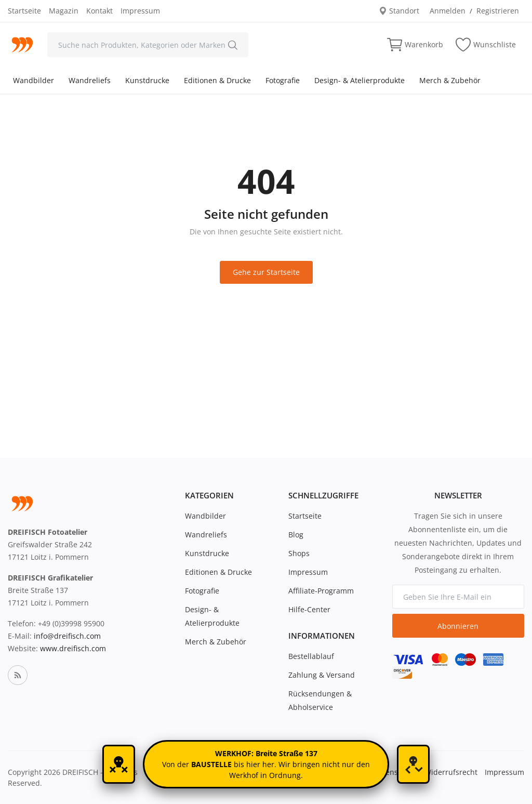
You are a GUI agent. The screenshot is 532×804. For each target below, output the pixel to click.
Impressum (140, 11)
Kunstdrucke (147, 80)
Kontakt (99, 11)
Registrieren (498, 11)
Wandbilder (34, 80)
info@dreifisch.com (67, 636)
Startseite (24, 11)
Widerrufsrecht (451, 772)
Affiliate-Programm (321, 591)
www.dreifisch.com (73, 648)
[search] (233, 45)
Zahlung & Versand (322, 675)
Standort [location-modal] (399, 11)
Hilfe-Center (309, 609)
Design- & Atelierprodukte (360, 80)
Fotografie (283, 80)
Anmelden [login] (448, 11)
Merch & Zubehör (450, 80)
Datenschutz (395, 772)
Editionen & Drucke (217, 80)
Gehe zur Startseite (266, 272)
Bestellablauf (311, 656)
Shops (299, 553)
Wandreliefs (90, 80)
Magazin (64, 11)
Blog (296, 535)
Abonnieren (458, 626)
